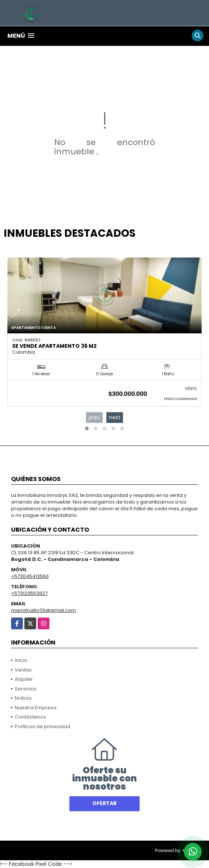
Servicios (26, 689)
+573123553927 (29, 593)
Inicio (21, 660)
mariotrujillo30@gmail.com (44, 610)
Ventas (23, 670)
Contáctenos (30, 717)
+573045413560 (30, 576)
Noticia (23, 698)
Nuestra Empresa (36, 708)
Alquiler (24, 679)
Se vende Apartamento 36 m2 (54, 346)
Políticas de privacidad (42, 726)
